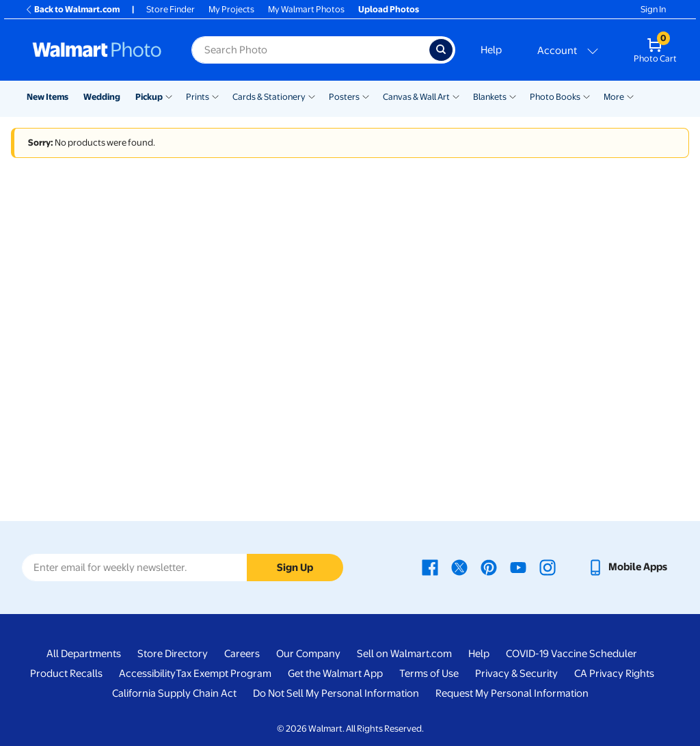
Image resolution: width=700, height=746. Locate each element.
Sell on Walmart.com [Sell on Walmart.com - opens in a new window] (404, 654)
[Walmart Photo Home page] (97, 50)
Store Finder (171, 9)
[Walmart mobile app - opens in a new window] (627, 567)
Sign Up (295, 568)
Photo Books (555, 97)
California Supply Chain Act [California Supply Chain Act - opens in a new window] (174, 693)
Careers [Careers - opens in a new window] (242, 654)
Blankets (490, 97)
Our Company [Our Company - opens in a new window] (308, 654)
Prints (198, 97)
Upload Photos (389, 9)
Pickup (149, 97)
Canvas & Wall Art (416, 97)
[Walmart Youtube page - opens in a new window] (518, 567)
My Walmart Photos (306, 9)
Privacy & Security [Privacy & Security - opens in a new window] (516, 674)
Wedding (102, 97)
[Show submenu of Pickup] (169, 96)
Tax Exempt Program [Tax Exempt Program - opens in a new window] (224, 674)
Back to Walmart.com (72, 9)
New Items (48, 97)
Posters (344, 97)
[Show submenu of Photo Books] (587, 96)
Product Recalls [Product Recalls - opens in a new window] (66, 674)
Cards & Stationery (269, 97)
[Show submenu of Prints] (215, 96)
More (614, 97)
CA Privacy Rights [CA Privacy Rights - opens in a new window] (614, 674)
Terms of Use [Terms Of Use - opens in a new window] (429, 674)
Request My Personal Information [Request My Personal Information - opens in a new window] (512, 693)
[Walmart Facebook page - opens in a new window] (430, 567)
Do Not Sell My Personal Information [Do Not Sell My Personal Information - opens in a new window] (336, 693)
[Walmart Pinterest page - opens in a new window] (489, 567)
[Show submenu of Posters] (366, 96)
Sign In (653, 9)
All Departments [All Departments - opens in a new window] (84, 654)
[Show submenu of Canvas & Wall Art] (456, 96)
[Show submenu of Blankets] (513, 96)
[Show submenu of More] (630, 96)
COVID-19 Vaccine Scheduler (571, 654)
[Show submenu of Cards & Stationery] (312, 96)
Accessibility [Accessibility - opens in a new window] (147, 674)
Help (491, 50)
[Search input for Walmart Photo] (310, 50)
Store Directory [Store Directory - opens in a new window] (173, 654)
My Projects (231, 9)
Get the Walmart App (335, 674)
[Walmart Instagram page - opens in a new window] (548, 567)
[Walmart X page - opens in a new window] (459, 567)
